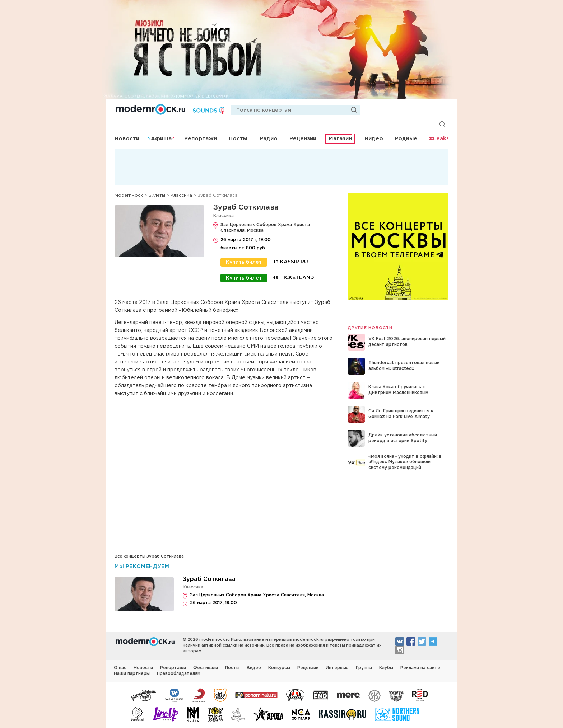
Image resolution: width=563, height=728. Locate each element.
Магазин (340, 139)
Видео (374, 139)
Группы (364, 668)
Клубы (386, 668)
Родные (406, 139)
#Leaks (439, 139)
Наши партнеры (132, 673)
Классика (224, 216)
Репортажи (201, 139)
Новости (127, 139)
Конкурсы (279, 668)
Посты (238, 139)
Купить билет (244, 262)
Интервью (337, 668)
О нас (120, 668)
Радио (269, 139)
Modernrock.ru (151, 109)
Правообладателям (179, 673)
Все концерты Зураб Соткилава (149, 556)
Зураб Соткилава (246, 207)
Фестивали (206, 668)
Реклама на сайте (420, 668)
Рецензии (303, 139)
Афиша (161, 139)
